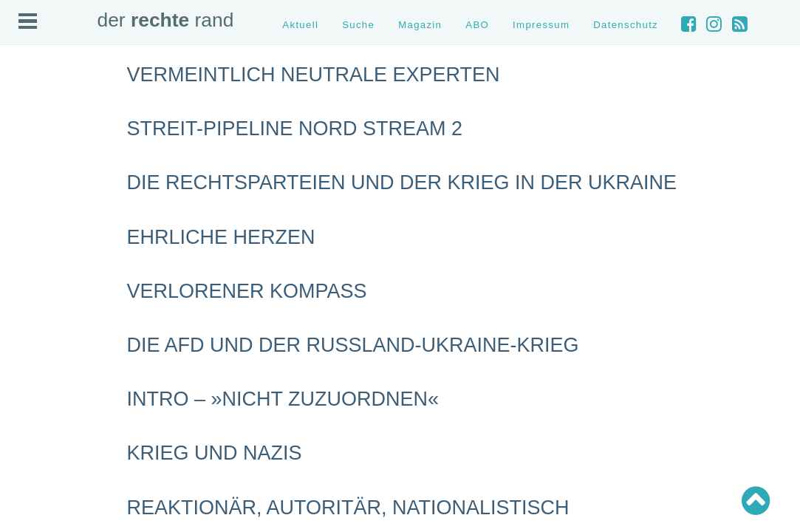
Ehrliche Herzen (221, 237)
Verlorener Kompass (247, 291)
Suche (358, 25)
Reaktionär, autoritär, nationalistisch (348, 508)
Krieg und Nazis (215, 453)
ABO (477, 25)
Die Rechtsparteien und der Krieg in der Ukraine (402, 183)
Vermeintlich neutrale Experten (314, 75)
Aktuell (300, 25)
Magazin (420, 25)
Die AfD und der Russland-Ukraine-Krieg (353, 345)
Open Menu (28, 21)
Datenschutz (626, 25)
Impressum (541, 25)
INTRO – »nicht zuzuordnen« (283, 399)
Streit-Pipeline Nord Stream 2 (295, 129)
